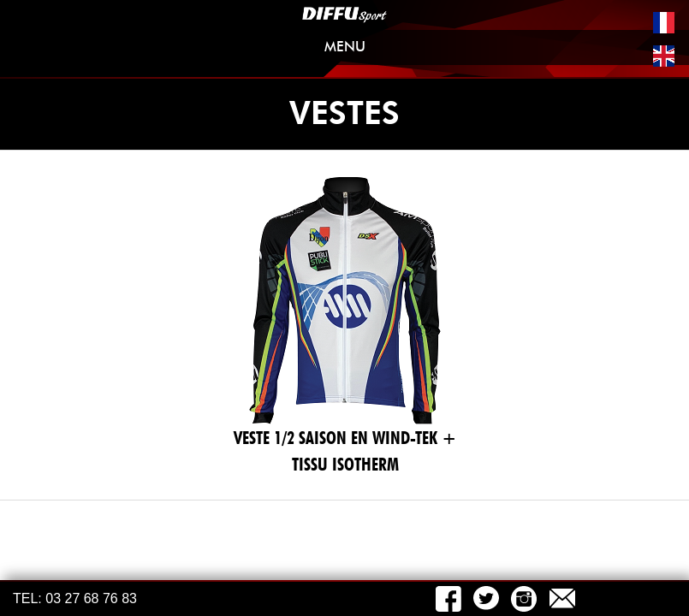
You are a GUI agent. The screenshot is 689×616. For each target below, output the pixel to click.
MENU (497, 50)
